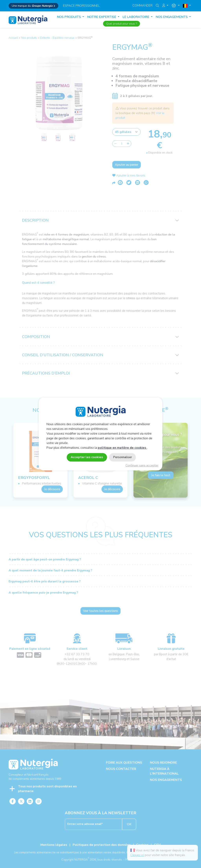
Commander (143, 5)
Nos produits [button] (69, 17)
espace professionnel (81, 6)
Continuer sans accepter (142, 466)
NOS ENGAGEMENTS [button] (172, 17)
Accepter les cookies (87, 457)
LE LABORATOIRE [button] (136, 17)
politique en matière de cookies (122, 448)
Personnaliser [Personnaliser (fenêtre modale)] (122, 457)
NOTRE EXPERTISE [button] (102, 17)
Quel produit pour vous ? (122, 24)
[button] (165, 5)
